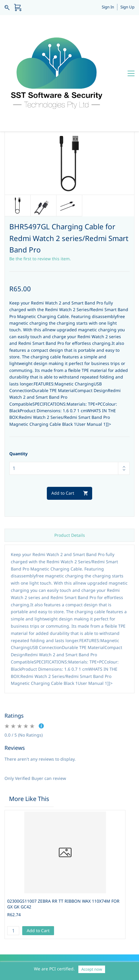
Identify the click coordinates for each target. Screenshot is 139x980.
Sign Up (127, 7)
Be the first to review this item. (40, 188)
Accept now (92, 969)
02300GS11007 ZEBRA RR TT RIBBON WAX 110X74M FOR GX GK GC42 (63, 833)
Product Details (70, 464)
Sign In (108, 7)
